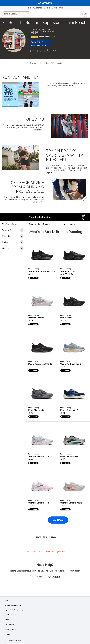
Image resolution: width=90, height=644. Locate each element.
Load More (58, 520)
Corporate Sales (10, 629)
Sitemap (8, 634)
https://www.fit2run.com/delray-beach (48, 551)
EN (85, 14)
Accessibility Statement (13, 605)
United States (58, 8)
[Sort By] (76, 224)
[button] (13, 230)
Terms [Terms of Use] (7, 620)
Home (29, 8)
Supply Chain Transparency (14, 610)
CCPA (6, 600)
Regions (47, 8)
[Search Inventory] (13, 224)
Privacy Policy (9, 625)
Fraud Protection (10, 615)
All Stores (37, 8)
